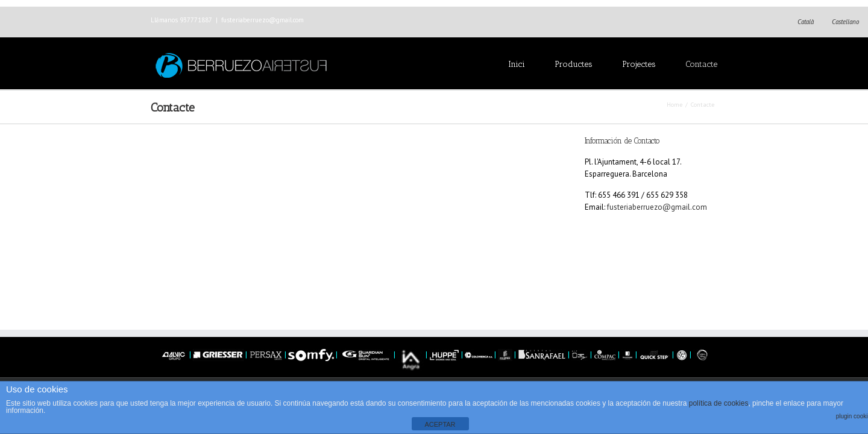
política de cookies (719, 403)
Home (675, 105)
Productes (574, 64)
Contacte (701, 64)
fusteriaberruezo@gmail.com (263, 20)
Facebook (715, 21)
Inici (517, 64)
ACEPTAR (440, 424)
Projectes (639, 64)
